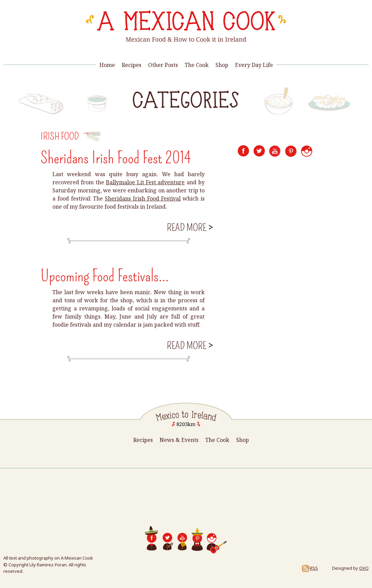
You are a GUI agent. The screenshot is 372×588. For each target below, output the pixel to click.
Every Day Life (254, 65)
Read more (189, 227)
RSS (310, 568)
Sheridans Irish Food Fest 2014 (116, 158)
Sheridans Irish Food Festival (143, 198)
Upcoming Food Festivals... (105, 276)
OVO (364, 568)
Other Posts (163, 65)
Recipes (132, 65)
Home (107, 65)
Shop (222, 65)
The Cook (197, 65)
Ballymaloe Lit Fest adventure (145, 182)
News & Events (179, 440)
